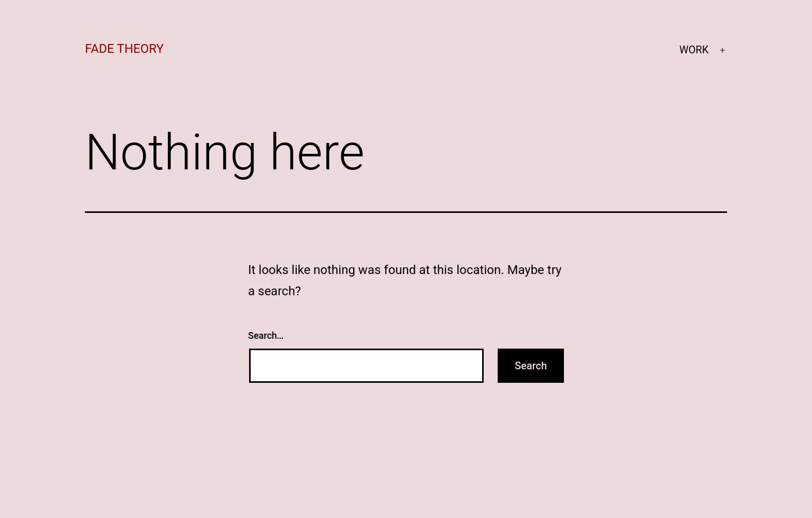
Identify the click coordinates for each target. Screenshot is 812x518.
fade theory (124, 49)
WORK (694, 50)
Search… (266, 335)
